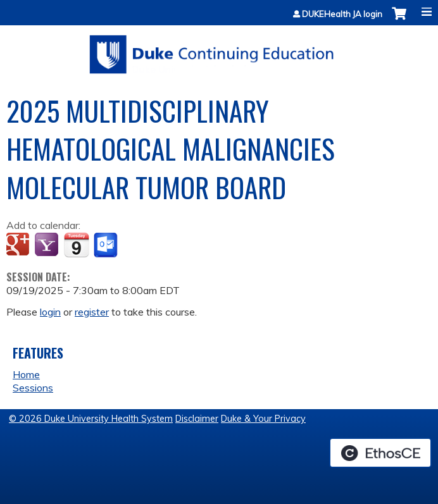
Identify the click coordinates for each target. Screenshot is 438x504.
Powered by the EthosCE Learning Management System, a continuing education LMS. (380, 453)
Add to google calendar (19, 245)
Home (26, 374)
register (92, 312)
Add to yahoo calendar (48, 245)
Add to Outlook (107, 245)
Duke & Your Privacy (263, 419)
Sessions (33, 388)
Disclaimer (197, 419)
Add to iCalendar (76, 245)
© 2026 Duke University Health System (91, 419)
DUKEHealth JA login (342, 14)
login (50, 312)
